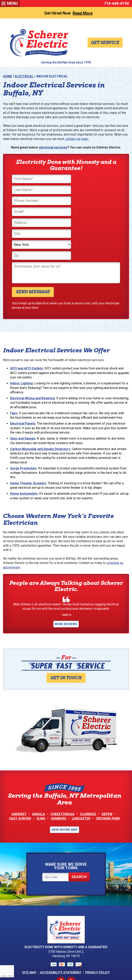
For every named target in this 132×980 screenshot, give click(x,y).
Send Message (33, 249)
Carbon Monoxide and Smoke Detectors (40, 407)
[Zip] (94, 213)
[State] (38, 213)
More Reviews (66, 583)
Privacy (4, 976)
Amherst (19, 773)
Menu (12, 3)
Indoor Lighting (21, 341)
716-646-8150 (117, 3)
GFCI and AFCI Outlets (26, 326)
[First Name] (38, 180)
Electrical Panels (23, 381)
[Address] (38, 202)
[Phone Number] (38, 191)
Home (8, 76)
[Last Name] (94, 180)
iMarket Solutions (46, 965)
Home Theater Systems (28, 441)
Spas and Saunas (23, 396)
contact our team (77, 140)
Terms (11, 976)
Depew (107, 773)
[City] (94, 202)
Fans (14, 371)
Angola (39, 773)
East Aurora (20, 778)
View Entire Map (65, 789)
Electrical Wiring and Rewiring (32, 356)
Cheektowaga (63, 773)
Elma (41, 778)
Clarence (88, 773)
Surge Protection (23, 426)
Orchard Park (108, 778)
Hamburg (59, 778)
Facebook (61, 941)
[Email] (94, 191)
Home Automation (24, 451)
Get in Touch (66, 636)
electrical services (53, 148)
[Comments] (66, 230)
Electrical (24, 76)
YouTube (71, 941)
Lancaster (81, 778)
